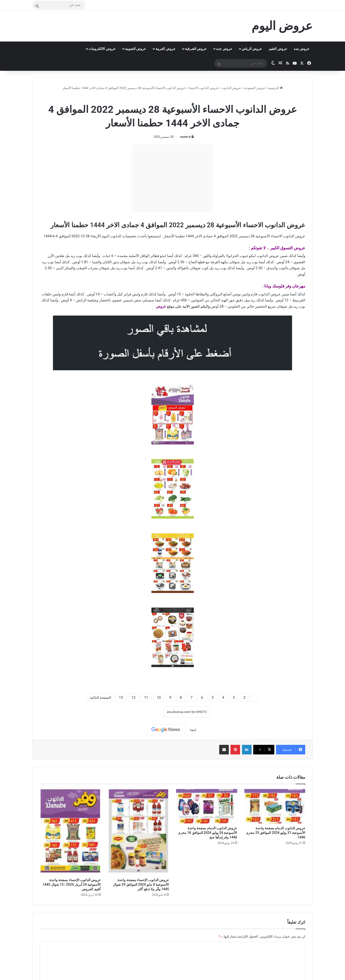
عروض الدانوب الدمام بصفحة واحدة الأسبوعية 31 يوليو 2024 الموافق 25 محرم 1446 (276, 833)
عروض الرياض (252, 49)
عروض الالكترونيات (102, 49)
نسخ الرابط (149, 712)
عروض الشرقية (196, 49)
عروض (161, 306)
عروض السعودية (254, 88)
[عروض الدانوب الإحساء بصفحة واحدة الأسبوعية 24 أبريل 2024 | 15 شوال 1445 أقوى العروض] (70, 832)
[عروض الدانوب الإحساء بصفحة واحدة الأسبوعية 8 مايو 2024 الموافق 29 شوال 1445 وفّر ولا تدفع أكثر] (139, 832)
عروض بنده (302, 49)
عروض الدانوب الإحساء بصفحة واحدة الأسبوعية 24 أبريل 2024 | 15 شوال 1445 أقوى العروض (72, 884)
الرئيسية (275, 88)
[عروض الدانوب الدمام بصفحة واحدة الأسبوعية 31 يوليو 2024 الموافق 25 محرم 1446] (275, 806)
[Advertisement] (172, 178)
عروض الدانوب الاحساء (203, 88)
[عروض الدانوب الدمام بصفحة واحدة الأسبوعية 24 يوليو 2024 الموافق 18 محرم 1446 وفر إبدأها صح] (207, 806)
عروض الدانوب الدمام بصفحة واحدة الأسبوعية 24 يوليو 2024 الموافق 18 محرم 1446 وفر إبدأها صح (208, 833)
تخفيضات (129, 236)
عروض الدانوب (231, 88)
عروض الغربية (165, 49)
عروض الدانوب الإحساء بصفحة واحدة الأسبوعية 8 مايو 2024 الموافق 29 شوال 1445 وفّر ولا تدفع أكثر (141, 884)
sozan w (185, 137)
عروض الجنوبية (135, 49)
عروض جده (224, 49)
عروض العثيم (278, 49)
